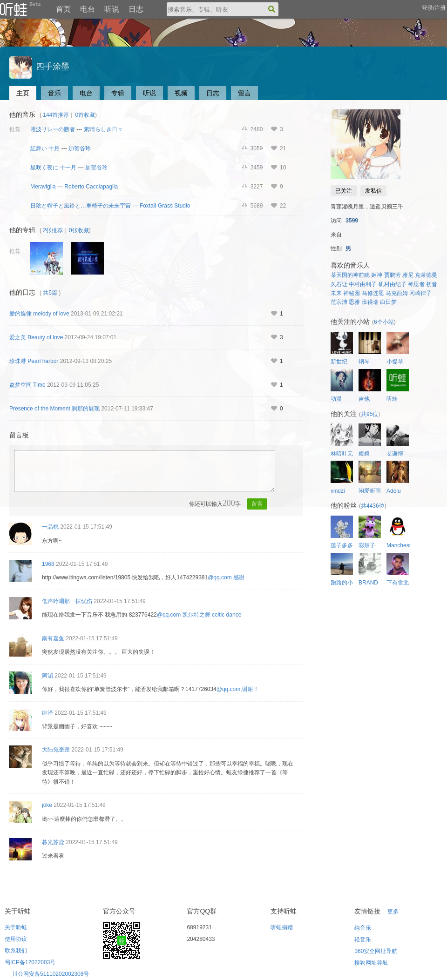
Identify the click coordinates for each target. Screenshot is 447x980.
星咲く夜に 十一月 (53, 168)
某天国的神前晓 (350, 275)
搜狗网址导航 (371, 963)
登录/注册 (434, 8)
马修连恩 (373, 293)
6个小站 (384, 322)
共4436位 (373, 506)
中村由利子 (363, 284)
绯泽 (47, 713)
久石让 (339, 284)
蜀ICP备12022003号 (30, 962)
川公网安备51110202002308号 (51, 974)
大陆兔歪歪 (56, 750)
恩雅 (354, 302)
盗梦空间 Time (27, 385)
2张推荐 (53, 230)
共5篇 (50, 293)
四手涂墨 (39, 67)
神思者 (416, 284)
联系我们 (16, 951)
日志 (136, 9)
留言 (244, 93)
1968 (48, 564)
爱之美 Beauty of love (36, 337)
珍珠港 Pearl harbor (34, 361)
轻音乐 (363, 940)
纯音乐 (363, 928)
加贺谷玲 (80, 148)
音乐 (54, 93)
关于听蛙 (16, 927)
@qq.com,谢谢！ (238, 689)
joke (47, 805)
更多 (393, 912)
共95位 (369, 414)
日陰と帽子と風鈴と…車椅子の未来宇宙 (81, 206)
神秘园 (352, 293)
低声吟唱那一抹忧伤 (67, 601)
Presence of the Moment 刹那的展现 (54, 409)
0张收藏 (79, 230)
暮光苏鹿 (53, 842)
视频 (181, 93)
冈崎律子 (420, 293)
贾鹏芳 (393, 275)
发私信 (373, 191)
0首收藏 (85, 115)
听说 (112, 9)
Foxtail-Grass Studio (165, 206)
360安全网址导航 (376, 951)
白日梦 (388, 302)
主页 (23, 93)
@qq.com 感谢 (226, 577)
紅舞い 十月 (45, 148)
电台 (88, 9)
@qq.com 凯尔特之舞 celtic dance (199, 615)
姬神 (377, 275)
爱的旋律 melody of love (39, 314)
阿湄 (47, 676)
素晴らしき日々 (103, 129)
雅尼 (408, 275)
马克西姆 (397, 293)
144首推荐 (56, 115)
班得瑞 (370, 302)
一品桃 (50, 527)
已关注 (344, 191)
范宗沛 (339, 302)
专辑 (118, 93)
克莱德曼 (426, 275)
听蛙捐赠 (282, 927)
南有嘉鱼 (53, 638)
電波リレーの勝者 (53, 129)
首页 (63, 9)
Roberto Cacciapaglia (91, 187)
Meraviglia (43, 187)
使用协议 (16, 939)
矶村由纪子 (393, 284)
